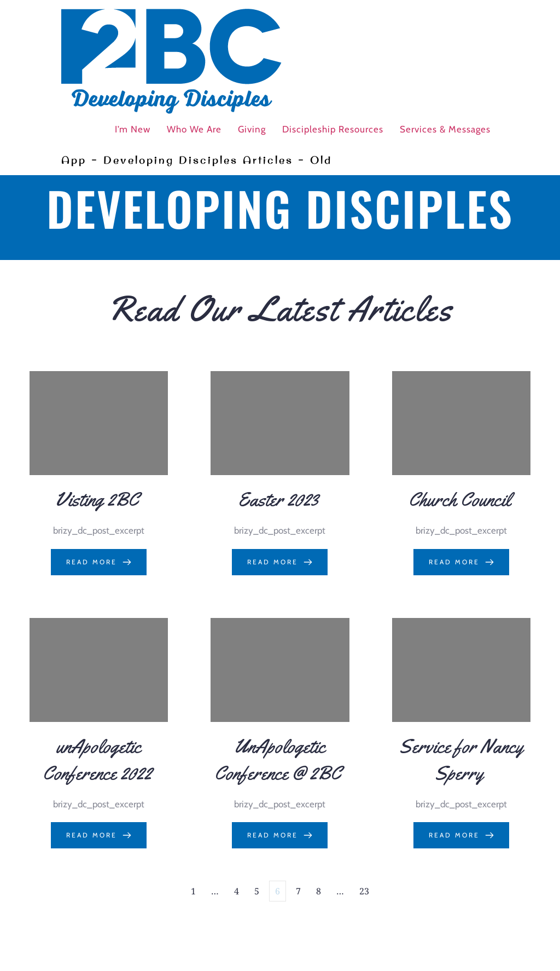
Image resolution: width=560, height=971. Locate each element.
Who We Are (194, 129)
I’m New (133, 129)
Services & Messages (445, 129)
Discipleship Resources (333, 129)
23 (364, 891)
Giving (252, 129)
